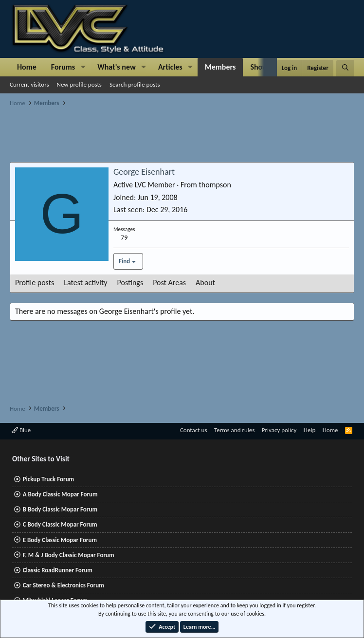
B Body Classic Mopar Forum (60, 509)
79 (124, 238)
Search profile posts (135, 84)
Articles (170, 67)
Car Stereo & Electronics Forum (64, 585)
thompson (215, 185)
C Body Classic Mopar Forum (60, 524)
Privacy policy (279, 430)
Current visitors (29, 84)
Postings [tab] (130, 283)
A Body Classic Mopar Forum (60, 494)
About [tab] (205, 283)
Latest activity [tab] (85, 283)
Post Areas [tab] (169, 283)
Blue (21, 430)
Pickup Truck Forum (48, 479)
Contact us (194, 430)
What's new (117, 67)
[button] (83, 67)
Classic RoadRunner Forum (58, 570)
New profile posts (79, 84)
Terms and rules (234, 430)
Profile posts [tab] (35, 283)
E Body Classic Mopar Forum (60, 540)
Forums (63, 67)
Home (27, 67)
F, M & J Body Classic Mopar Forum (69, 555)
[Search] (345, 68)
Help (309, 430)
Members (220, 67)
